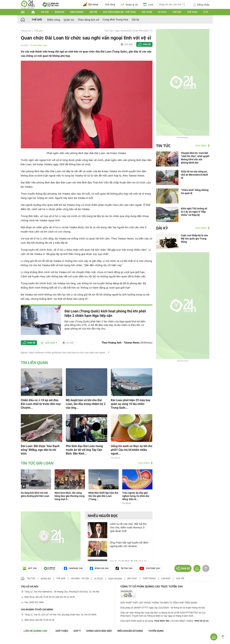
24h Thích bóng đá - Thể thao (119, 12)
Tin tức (45, 12)
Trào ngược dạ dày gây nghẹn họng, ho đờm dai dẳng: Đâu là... (136, 496)
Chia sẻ (147, 44)
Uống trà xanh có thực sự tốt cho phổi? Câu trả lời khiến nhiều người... (132, 450)
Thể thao (192, 12)
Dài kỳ (135, 19)
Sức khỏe (147, 12)
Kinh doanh (77, 12)
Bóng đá (60, 12)
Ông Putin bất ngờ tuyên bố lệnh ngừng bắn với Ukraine (129, 544)
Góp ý (77, 631)
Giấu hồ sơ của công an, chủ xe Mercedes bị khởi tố (194, 175)
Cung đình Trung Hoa (115, 19)
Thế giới (177, 12)
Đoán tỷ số (129, 4)
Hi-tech (162, 12)
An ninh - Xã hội (80, 579)
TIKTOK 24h (124, 568)
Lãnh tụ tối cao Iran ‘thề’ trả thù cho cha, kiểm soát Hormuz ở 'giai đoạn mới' (128, 527)
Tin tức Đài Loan (39, 45)
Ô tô (206, 12)
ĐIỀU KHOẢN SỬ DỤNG (130, 631)
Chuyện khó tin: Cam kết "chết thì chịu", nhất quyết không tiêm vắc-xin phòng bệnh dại (195, 158)
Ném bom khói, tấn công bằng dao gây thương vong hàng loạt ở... (70, 496)
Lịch (148, 4)
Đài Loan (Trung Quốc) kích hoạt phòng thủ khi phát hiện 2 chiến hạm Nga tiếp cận (105, 313)
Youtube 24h (150, 568)
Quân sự (69, 20)
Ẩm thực (132, 579)
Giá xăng (110, 4)
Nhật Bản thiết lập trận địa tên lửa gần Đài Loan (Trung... (103, 496)
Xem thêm (144, 463)
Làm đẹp (166, 579)
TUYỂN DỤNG (156, 631)
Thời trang (149, 579)
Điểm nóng (54, 20)
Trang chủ (26, 31)
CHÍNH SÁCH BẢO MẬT (99, 631)
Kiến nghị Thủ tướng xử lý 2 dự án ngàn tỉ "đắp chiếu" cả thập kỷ (194, 212)
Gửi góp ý (49, 343)
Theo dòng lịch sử (88, 20)
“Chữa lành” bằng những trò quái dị (195, 192)
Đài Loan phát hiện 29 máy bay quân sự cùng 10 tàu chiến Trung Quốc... (131, 404)
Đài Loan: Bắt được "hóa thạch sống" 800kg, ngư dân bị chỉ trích (40, 450)
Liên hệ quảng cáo (35, 631)
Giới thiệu (62, 631)
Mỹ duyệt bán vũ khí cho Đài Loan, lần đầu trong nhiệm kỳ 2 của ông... (86, 404)
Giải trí (93, 12)
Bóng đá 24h (99, 568)
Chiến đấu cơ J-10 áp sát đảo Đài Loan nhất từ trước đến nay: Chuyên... (41, 404)
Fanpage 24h (73, 568)
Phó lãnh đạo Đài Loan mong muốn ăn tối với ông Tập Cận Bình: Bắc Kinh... (84, 450)
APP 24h (30, 568)
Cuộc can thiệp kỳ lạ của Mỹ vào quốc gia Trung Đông (194, 239)
